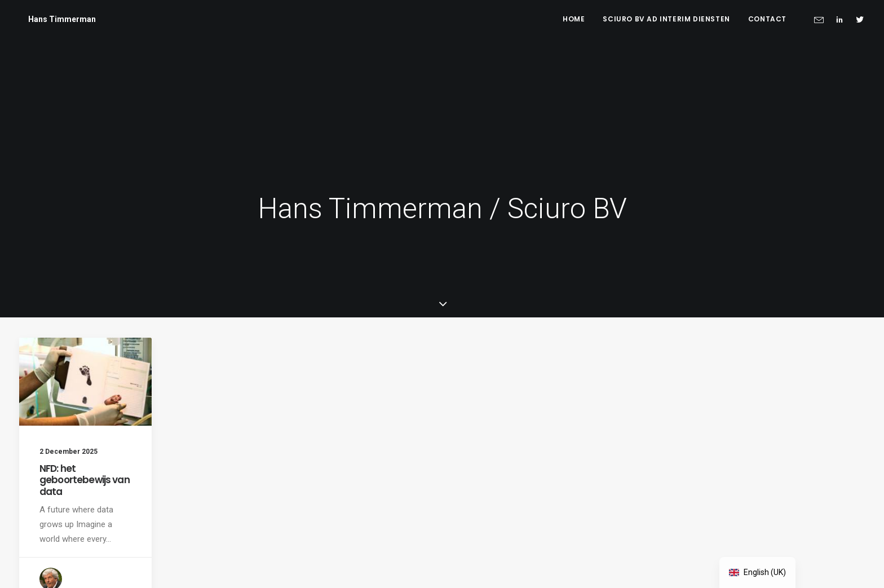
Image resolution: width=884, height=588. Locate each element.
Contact (767, 19)
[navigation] (757, 572)
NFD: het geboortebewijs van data (85, 381)
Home (574, 19)
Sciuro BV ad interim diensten (666, 19)
